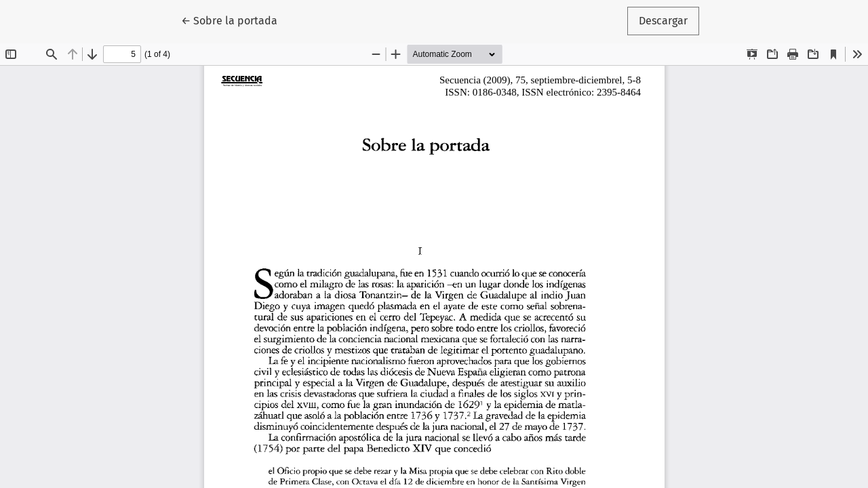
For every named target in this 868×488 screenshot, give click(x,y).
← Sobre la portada (235, 20)
